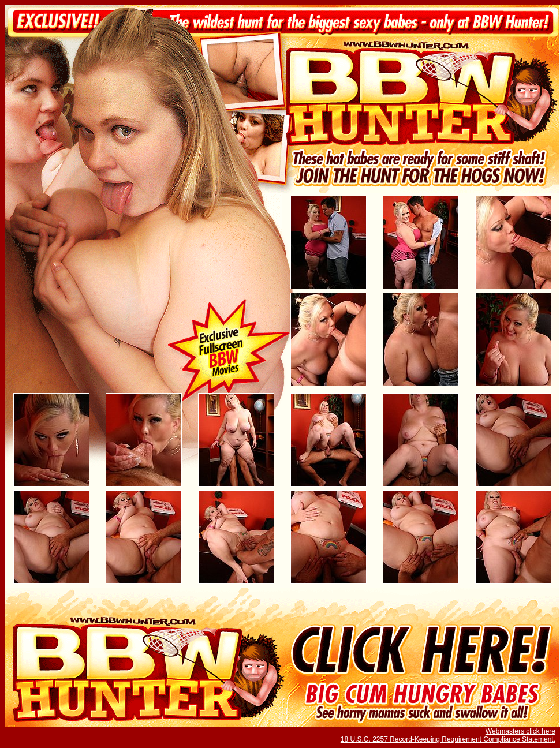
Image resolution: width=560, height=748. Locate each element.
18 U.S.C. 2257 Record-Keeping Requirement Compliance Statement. (448, 739)
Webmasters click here (520, 731)
